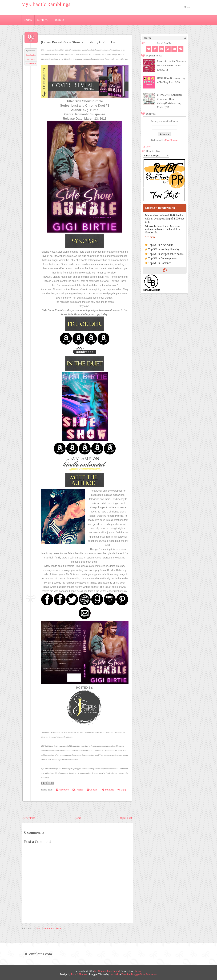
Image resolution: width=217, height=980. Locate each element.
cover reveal (31, 59)
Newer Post (29, 818)
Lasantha (115, 974)
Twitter (78, 790)
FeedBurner (172, 140)
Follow (147, 147)
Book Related (31, 55)
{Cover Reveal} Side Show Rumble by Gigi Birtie (78, 42)
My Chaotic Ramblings (46, 4)
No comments (31, 63)
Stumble (108, 790)
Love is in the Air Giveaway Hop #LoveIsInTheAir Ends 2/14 (171, 65)
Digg (122, 790)
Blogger (138, 971)
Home (187, 7)
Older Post (126, 818)
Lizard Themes (79, 974)
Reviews (43, 20)
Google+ (93, 790)
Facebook (62, 790)
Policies (59, 20)
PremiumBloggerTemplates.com (139, 974)
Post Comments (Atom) (49, 928)
